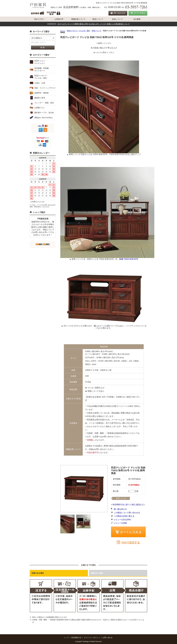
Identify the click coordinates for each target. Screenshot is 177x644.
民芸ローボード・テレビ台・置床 (41, 77)
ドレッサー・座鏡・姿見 (44, 103)
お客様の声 (59, 19)
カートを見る (138, 13)
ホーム (63, 31)
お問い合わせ (108, 638)
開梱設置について (78, 19)
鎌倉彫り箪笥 (40, 98)
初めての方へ (39, 19)
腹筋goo (44, 117)
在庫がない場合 (97, 573)
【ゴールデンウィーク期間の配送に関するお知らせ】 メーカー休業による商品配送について (93, 24)
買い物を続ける (120, 509)
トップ (66, 638)
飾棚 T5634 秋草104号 (129, 259)
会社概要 (137, 19)
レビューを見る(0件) (122, 520)
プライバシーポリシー (92, 638)
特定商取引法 (76, 638)
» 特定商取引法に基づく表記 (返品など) (128, 505)
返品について (117, 19)
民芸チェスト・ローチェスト (41, 62)
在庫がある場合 (38, 573)
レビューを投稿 (120, 523)
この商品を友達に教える (124, 516)
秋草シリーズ (96, 31)
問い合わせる (118, 13)
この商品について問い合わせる (127, 513)
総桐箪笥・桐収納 (41, 93)
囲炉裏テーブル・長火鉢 (44, 113)
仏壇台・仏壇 (40, 83)
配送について (98, 19)
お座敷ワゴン (40, 108)
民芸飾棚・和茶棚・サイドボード (42, 69)
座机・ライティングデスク (45, 88)
